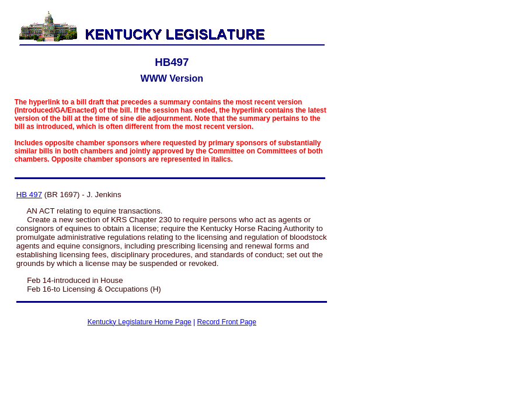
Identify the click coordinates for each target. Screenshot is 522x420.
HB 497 (29, 195)
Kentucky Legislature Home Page (140, 322)
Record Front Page (227, 322)
